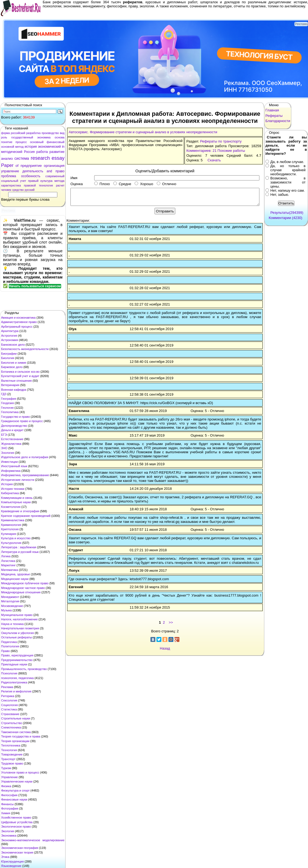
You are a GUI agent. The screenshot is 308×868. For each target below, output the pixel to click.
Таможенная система (16, 732)
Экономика (9, 836)
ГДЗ (4, 394)
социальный (10, 181)
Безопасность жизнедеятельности (25, 349)
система (22, 158)
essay (58, 158)
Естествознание (12, 439)
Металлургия (10, 601)
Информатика (11, 471)
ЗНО (4, 448)
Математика (10, 570)
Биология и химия (14, 363)
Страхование (10, 714)
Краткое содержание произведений (26, 516)
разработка (33, 133)
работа (42, 152)
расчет (60, 186)
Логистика (8, 561)
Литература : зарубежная (19, 547)
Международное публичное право (25, 583)
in (63, 147)
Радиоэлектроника (14, 682)
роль (4, 137)
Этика (5, 857)
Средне (122, 184)
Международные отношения (21, 592)
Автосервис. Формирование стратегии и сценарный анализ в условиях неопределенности (143, 132)
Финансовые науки (14, 799)
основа (60, 137)
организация (54, 166)
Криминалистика (13, 520)
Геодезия (8, 403)
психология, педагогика (17, 678)
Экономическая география (20, 848)
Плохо (102, 184)
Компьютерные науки (16, 502)
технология (46, 186)
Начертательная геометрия (20, 628)
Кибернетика (10, 493)
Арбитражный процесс (17, 327)
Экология (8, 831)
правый (33, 181)
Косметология (11, 507)
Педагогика (9, 642)
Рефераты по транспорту (221, 141)
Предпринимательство (17, 660)
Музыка (6, 610)
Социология (9, 705)
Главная (272, 110)
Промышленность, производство (24, 669)
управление (10, 171)
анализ (7, 159)
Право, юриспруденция (17, 655)
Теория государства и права (21, 736)
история (31, 147)
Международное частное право (23, 588)
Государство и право (15, 417)
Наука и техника (12, 624)
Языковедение (11, 866)
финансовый (56, 142)
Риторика (8, 696)
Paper (7, 165)
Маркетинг (8, 565)
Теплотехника (11, 745)
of (17, 166)
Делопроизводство (14, 426)
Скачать (214, 160)
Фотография (10, 808)
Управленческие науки (17, 781)
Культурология (11, 543)
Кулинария (9, 534)
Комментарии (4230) (285, 218)
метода (59, 181)
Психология (9, 673)
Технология (9, 750)
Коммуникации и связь (17, 498)
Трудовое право (12, 763)
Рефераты (274, 116)
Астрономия (10, 340)
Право (5, 651)
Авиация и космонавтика (18, 318)
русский (29, 190)
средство (18, 190)
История (7, 484)
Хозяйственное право (16, 817)
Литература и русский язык (20, 552)
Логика (6, 556)
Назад (165, 648)
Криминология (11, 525)
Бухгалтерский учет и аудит (20, 376)
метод (20, 147)
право (60, 171)
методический (12, 152)
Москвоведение (12, 606)
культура (46, 181)
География (9, 399)
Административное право (19, 322)
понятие (7, 142)
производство (50, 133)
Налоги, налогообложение (19, 619)
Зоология (8, 453)
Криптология (10, 529)
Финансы (7, 804)
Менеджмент (10, 597)
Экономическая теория (17, 852)
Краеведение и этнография (20, 511)
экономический (49, 147)
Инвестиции (9, 462)
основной (8, 147)
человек (6, 190)
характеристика (11, 186)
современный (55, 176)
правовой (30, 186)
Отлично (166, 184)
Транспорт (8, 759)
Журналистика (11, 444)
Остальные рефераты (17, 637)
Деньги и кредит (12, 430)
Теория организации (15, 741)
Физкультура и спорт (15, 790)
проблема (9, 176)
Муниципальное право (17, 615)
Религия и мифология (16, 691)
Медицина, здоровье (16, 574)
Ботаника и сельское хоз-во (20, 372)
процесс (21, 142)
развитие (57, 152)
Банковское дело (13, 345)
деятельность (33, 171)
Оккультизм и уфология (17, 633)
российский (18, 133)
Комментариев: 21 (201, 151)
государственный (22, 137)
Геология (7, 408)
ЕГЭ (4, 435)
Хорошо (144, 184)
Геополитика (10, 412)
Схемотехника (11, 727)
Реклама (7, 687)
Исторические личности (18, 480)
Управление (9, 777)
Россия (29, 152)
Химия (6, 813)
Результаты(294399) (287, 213)
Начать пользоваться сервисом (35, 286)
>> (171, 622)
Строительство (12, 723)
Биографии (9, 354)
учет (23, 181)
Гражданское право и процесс (22, 421)
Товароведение (12, 754)
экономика (44, 137)
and (49, 171)
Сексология (9, 700)
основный (37, 142)
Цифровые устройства (17, 822)
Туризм (6, 768)
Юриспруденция (12, 861)
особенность (31, 176)
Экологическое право (16, 826)
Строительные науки (16, 718)
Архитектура (10, 331)
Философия (9, 795)
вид (62, 133)
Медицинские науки (15, 579)
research (40, 158)
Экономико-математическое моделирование (33, 840)
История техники (13, 489)
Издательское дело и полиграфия (25, 457)
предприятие (31, 166)
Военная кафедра (14, 390)
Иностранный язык (14, 466)
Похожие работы (231, 151)
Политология (10, 646)
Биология (8, 358)
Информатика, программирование (25, 475)
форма (5, 133)
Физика (6, 786)
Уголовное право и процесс (20, 772)
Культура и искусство (16, 538)
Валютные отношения (16, 381)
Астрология (9, 336)
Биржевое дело (12, 367)
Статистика (9, 709)
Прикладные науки (14, 664)
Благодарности (278, 121)
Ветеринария (10, 385)
